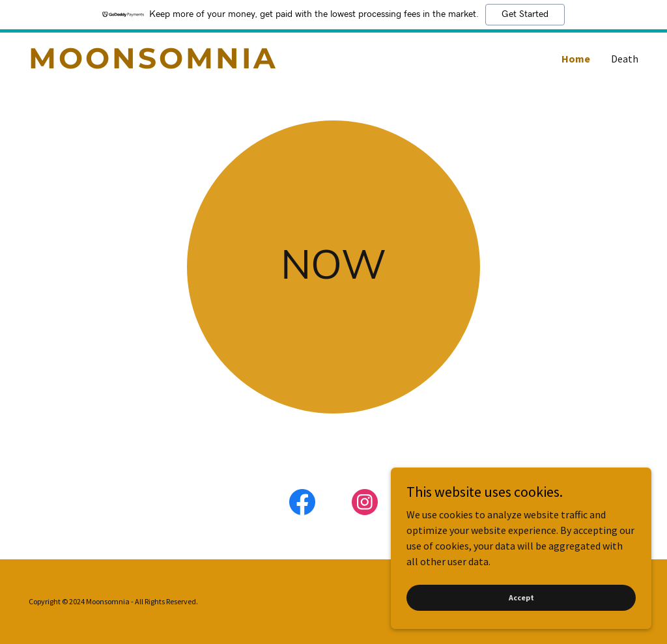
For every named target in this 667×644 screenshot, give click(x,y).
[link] (181, 64)
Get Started (525, 14)
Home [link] (576, 59)
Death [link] (625, 59)
